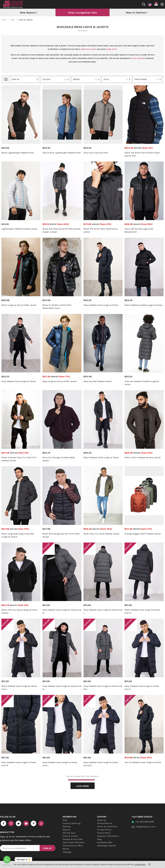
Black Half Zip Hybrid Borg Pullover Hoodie (19, 611)
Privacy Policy (104, 830)
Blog (99, 839)
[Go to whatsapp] (7, 859)
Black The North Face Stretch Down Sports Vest (142, 154)
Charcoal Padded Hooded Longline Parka (142, 383)
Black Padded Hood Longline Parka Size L (19, 688)
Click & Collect (70, 836)
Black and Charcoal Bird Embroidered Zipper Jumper (61, 230)
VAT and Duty (69, 833)
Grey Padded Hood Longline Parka (18, 381)
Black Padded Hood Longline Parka (101, 457)
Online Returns (105, 823)
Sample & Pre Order (73, 839)
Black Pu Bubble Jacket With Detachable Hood (57, 307)
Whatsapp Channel (107, 846)
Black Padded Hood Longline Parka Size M (142, 611)
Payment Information (108, 836)
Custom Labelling (72, 823)
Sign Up (47, 848)
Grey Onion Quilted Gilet (96, 153)
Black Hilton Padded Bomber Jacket (143, 457)
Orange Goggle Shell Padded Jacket (143, 534)
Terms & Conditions (107, 826)
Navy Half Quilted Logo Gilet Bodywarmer (139, 230)
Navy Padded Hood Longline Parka (101, 305)
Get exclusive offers (73, 846)
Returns (67, 830)
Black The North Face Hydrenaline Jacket (101, 230)
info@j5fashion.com (145, 827)
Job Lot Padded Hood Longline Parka (143, 762)
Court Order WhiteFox (73, 842)
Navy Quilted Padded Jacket (98, 381)
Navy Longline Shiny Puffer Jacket (60, 381)
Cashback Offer (105, 842)
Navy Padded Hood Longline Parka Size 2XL (101, 764)
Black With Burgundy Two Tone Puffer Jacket (61, 535)
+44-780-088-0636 (145, 822)
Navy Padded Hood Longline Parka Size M (19, 764)
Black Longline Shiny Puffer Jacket (19, 305)
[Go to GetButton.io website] (7, 865)
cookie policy (140, 864)
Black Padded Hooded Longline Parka (143, 305)
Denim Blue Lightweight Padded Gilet (62, 153)
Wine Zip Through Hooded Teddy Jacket (59, 459)
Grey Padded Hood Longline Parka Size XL (62, 688)
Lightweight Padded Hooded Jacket (19, 229)
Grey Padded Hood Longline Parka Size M (62, 611)
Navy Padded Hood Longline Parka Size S (142, 688)
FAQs (65, 820)
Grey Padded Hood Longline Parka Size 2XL (103, 688)
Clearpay (67, 852)
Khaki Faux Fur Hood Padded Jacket (101, 534)
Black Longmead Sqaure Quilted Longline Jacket (18, 535)
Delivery (67, 826)
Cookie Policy (104, 833)
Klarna (66, 849)
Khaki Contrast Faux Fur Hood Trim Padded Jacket (19, 459)
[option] (28, 13)
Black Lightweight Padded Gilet (18, 153)
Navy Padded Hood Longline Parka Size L (60, 764)
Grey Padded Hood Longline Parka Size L (103, 611)
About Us (102, 820)
